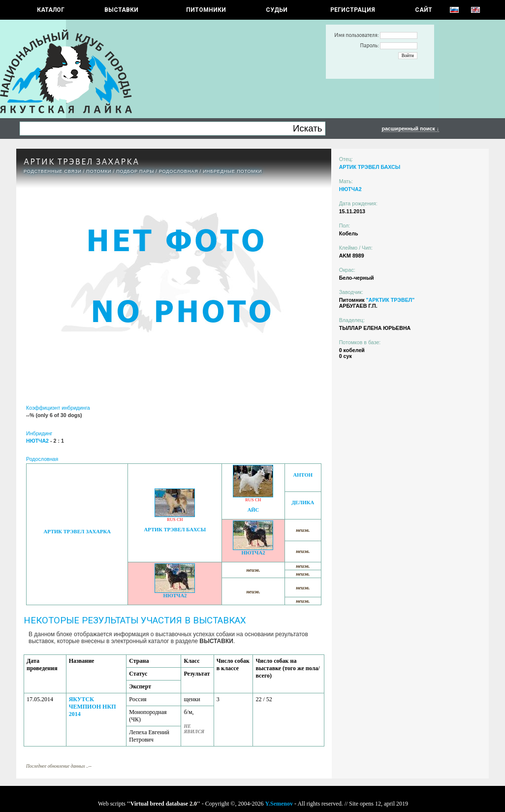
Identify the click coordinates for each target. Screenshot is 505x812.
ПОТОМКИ (99, 171)
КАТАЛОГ (51, 10)
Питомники (206, 10)
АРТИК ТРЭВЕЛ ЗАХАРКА (77, 532)
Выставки (121, 10)
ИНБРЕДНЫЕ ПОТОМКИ (232, 171)
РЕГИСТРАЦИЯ (353, 10)
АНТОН (303, 475)
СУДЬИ (277, 10)
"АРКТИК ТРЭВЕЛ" (390, 300)
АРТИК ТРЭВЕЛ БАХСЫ (175, 530)
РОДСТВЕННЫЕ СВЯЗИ (53, 171)
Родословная (179, 171)
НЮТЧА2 (253, 553)
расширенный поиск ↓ (410, 129)
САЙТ (424, 10)
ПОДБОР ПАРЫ (135, 171)
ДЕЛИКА (303, 503)
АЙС (253, 510)
